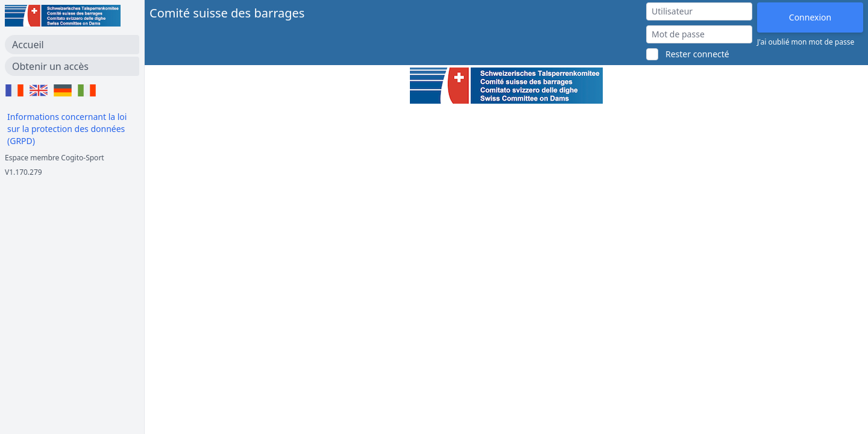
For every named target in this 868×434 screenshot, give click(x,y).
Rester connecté (697, 54)
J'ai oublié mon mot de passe (806, 42)
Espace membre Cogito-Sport (55, 158)
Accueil (28, 45)
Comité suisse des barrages (227, 13)
